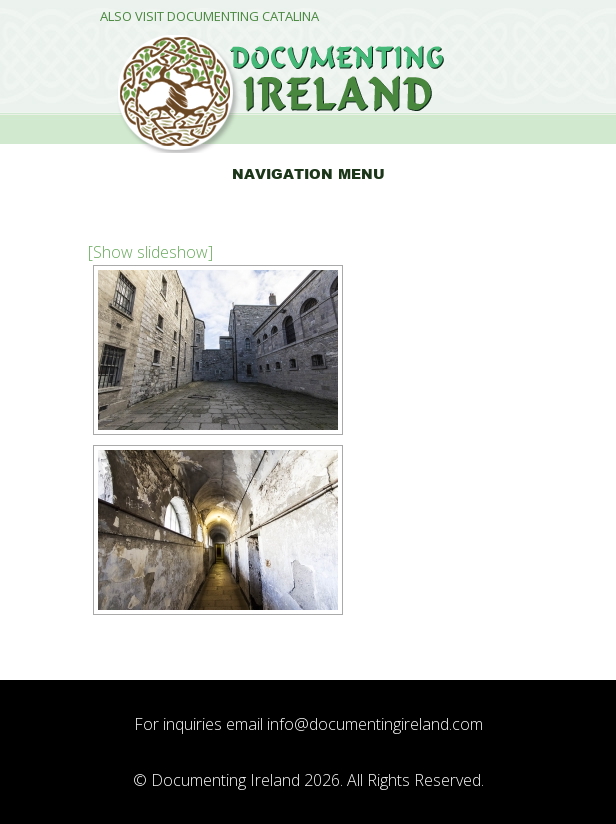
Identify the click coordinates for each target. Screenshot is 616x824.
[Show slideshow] (150, 252)
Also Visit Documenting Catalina (209, 16)
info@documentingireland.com (375, 724)
